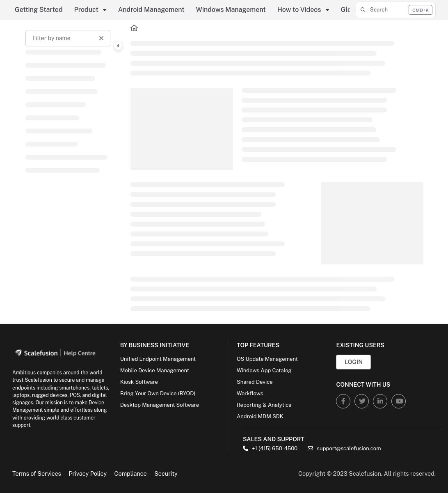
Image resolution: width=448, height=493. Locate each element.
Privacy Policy (88, 474)
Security (166, 474)
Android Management (151, 10)
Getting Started (39, 10)
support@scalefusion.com (344, 448)
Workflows (250, 393)
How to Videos (299, 10)
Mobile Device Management (155, 370)
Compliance (131, 474)
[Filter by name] (68, 38)
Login (354, 362)
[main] (277, 172)
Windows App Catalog (264, 370)
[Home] (134, 28)
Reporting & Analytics (264, 405)
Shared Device (255, 382)
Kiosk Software (139, 382)
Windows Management (231, 10)
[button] (396, 10)
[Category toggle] (118, 46)
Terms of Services (37, 474)
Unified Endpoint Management (158, 359)
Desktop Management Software (160, 405)
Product (86, 10)
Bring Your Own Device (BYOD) (158, 393)
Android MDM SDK (260, 416)
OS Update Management (267, 359)
